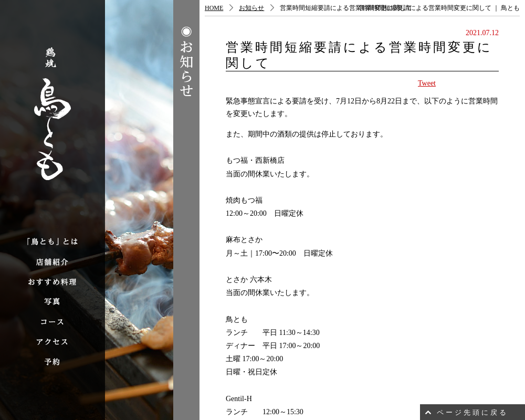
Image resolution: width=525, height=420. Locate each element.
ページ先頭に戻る (472, 412)
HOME (214, 8)
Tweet (427, 83)
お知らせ (251, 8)
